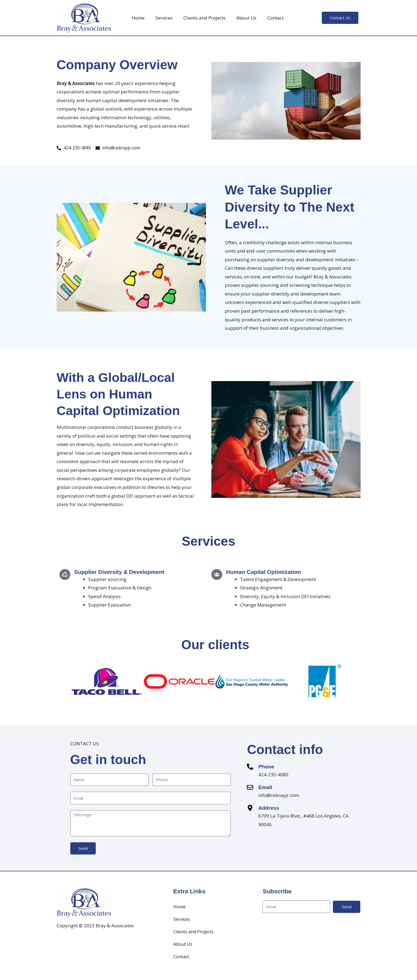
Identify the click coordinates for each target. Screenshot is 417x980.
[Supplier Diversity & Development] (65, 575)
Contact (275, 18)
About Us (246, 18)
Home (138, 18)
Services (164, 18)
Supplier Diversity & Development (122, 572)
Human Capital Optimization (266, 572)
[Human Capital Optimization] (217, 575)
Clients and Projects (204, 18)
